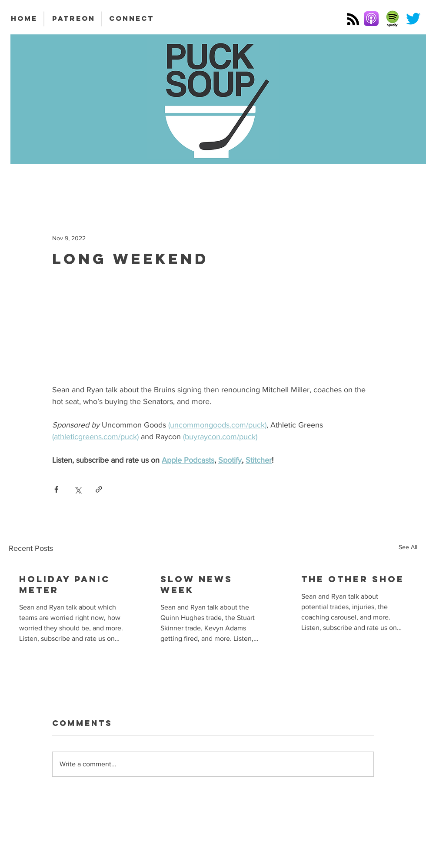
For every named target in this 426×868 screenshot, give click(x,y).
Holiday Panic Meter (65, 584)
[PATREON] (73, 19)
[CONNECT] (131, 19)
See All (408, 547)
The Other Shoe (353, 579)
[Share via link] (99, 489)
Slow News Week (196, 584)
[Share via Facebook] (56, 489)
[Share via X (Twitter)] (78, 489)
